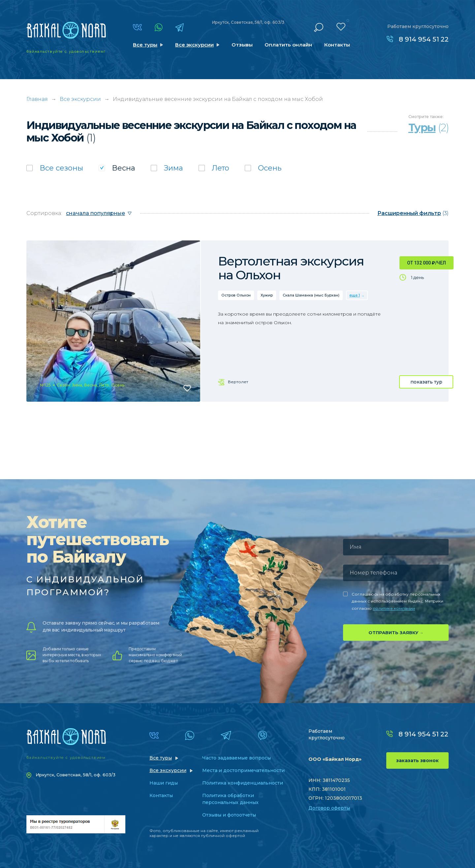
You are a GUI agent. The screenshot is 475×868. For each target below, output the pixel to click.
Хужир (267, 295)
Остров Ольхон (236, 295)
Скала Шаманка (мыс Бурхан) (311, 295)
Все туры (145, 45)
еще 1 (355, 295)
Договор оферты (329, 808)
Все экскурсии (194, 45)
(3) (413, 213)
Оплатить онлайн (288, 45)
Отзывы (242, 45)
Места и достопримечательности (243, 770)
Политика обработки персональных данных (230, 799)
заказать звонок (417, 760)
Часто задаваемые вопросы (237, 758)
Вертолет (238, 382)
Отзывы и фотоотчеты (229, 815)
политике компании (394, 608)
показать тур (426, 382)
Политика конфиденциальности (243, 783)
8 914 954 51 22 (424, 39)
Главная (37, 99)
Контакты (337, 45)
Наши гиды (164, 783)
